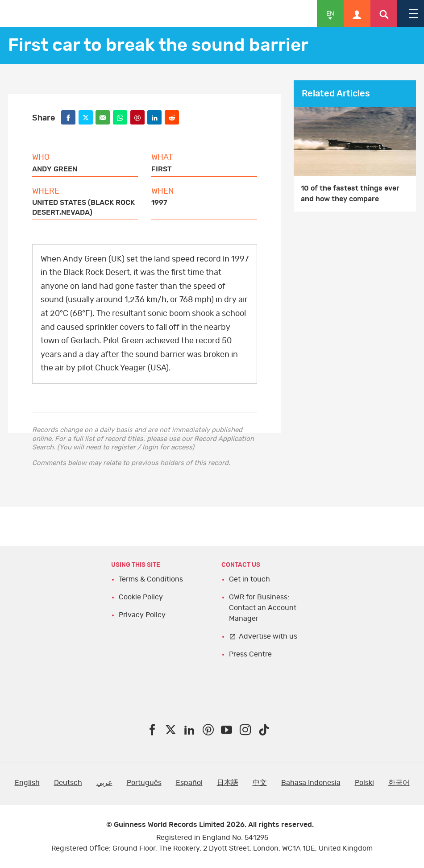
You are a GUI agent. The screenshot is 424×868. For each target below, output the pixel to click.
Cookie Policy (141, 597)
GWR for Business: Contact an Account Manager (263, 608)
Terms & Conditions (151, 579)
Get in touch (249, 579)
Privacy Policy (142, 615)
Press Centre (250, 654)
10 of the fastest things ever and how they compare (350, 194)
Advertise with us (268, 636)
